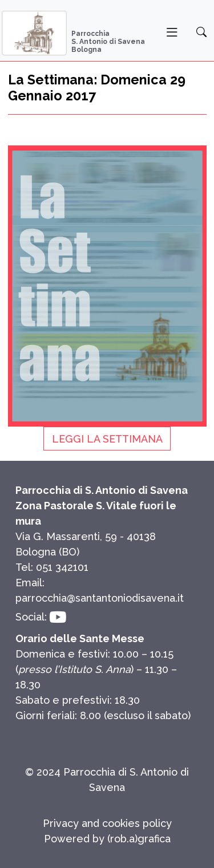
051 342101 (62, 567)
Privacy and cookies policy (107, 823)
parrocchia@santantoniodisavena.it (100, 598)
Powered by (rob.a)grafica (107, 839)
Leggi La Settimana (107, 439)
